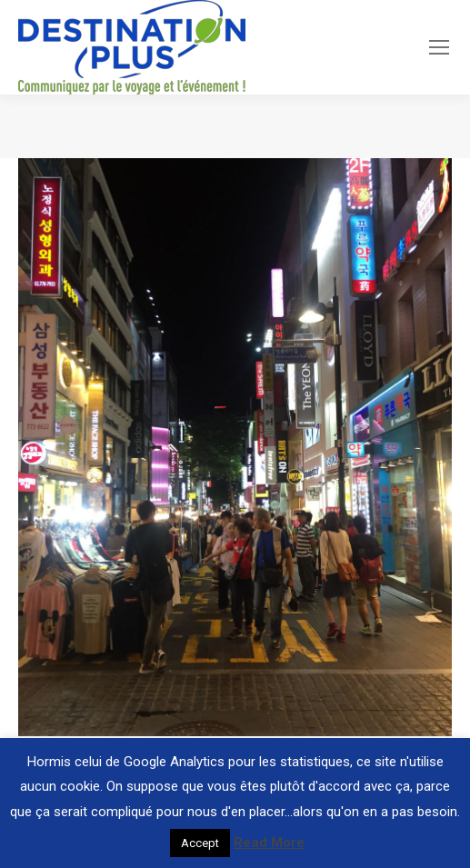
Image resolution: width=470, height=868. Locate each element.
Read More (269, 843)
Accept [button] (200, 843)
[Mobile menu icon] (439, 47)
